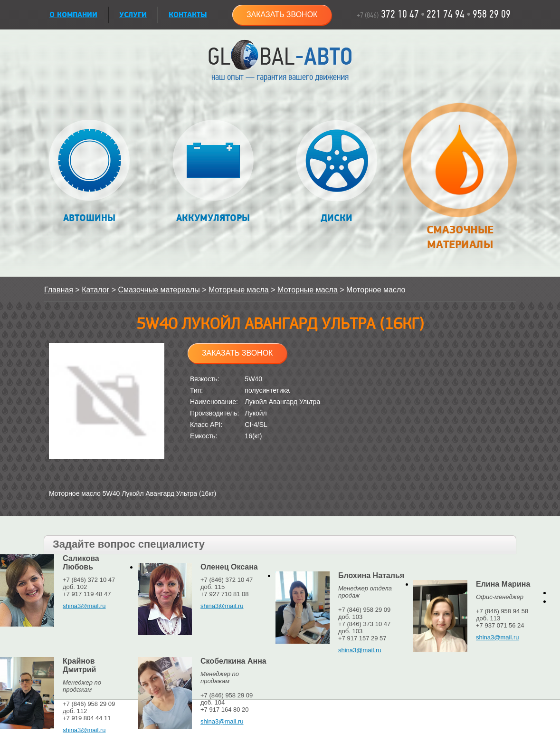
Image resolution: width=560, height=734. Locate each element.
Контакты (188, 15)
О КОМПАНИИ (73, 15)
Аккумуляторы (213, 172)
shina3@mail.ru (84, 606)
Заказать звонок (282, 14)
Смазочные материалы (460, 182)
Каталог (95, 290)
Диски (337, 172)
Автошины (90, 172)
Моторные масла (239, 290)
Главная (59, 290)
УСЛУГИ (133, 15)
